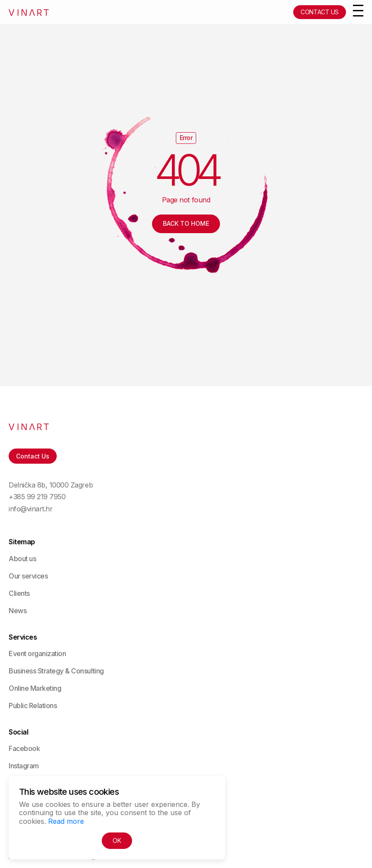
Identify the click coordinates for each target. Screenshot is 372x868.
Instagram (24, 766)
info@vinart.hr (31, 509)
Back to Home (186, 223)
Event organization (37, 653)
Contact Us (320, 12)
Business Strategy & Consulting (56, 671)
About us (22, 559)
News (18, 611)
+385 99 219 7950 (37, 497)
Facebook (24, 748)
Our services (28, 576)
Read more (66, 821)
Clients (19, 593)
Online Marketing (35, 688)
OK (117, 840)
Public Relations (33, 705)
